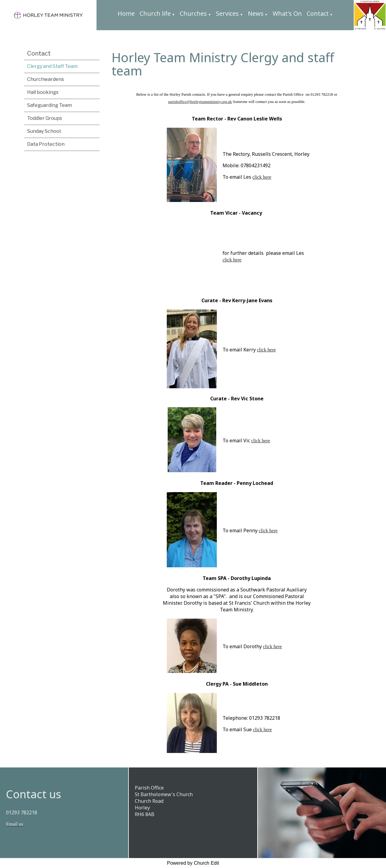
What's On (287, 13)
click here (262, 177)
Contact (318, 13)
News (256, 13)
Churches (193, 13)
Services (227, 13)
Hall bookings (43, 92)
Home (126, 13)
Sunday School (44, 131)
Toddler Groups (45, 118)
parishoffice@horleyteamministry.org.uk (200, 102)
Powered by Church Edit (193, 863)
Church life (155, 13)
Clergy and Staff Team (52, 66)
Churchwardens (46, 79)
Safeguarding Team (49, 105)
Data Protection (46, 144)
